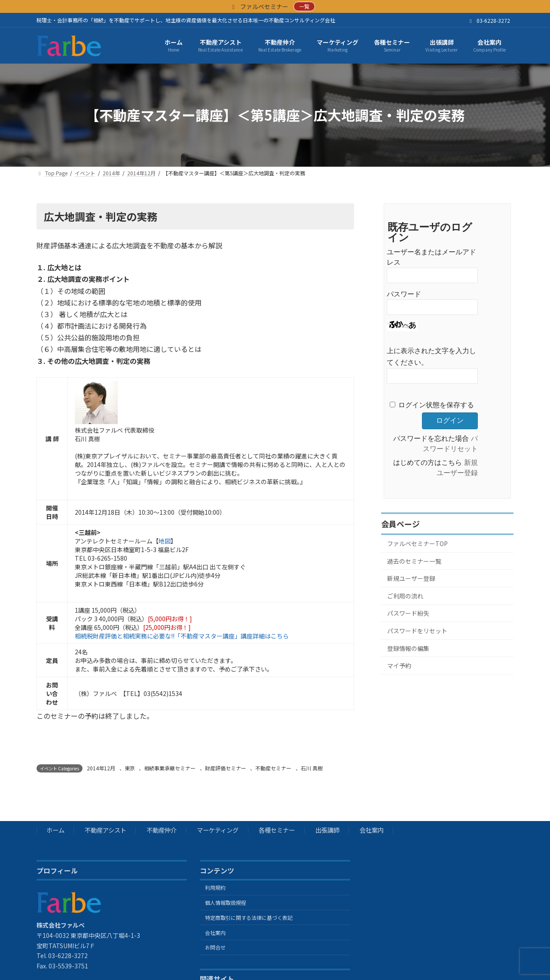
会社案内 (372, 830)
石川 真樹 (312, 768)
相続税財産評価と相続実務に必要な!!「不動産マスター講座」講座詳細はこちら (182, 636)
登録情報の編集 (408, 648)
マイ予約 (399, 666)
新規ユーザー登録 (411, 578)
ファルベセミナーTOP (417, 543)
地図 (165, 541)
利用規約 (215, 888)
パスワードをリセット (417, 631)
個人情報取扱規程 (226, 902)
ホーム (55, 830)
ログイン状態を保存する (436, 405)
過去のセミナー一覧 (414, 561)
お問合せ (215, 948)
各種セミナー (277, 830)
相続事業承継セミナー (170, 768)
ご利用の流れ (405, 596)
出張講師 (327, 830)
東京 (130, 768)
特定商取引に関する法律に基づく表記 (249, 917)
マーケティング (218, 830)
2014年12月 (101, 768)
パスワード (404, 294)
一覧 (304, 6)
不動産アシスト (105, 830)
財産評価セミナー (226, 768)
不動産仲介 (162, 830)
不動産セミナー (273, 768)
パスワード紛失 (408, 613)
